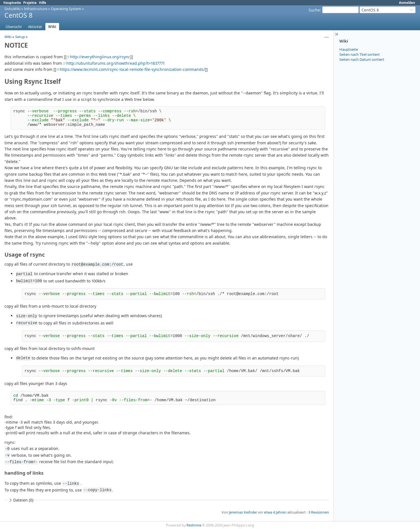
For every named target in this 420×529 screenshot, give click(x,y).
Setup (20, 37)
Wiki (52, 27)
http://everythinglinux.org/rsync (100, 57)
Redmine (194, 525)
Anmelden (407, 3)
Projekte (30, 3)
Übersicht (14, 27)
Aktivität (35, 27)
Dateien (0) (21, 500)
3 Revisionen (319, 512)
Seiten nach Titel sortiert (360, 54)
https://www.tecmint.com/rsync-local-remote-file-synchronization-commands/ (132, 69)
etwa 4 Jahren (275, 512)
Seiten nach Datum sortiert (362, 59)
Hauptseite (12, 3)
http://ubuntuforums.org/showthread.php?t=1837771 (116, 63)
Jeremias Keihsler (243, 512)
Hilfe (43, 3)
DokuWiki (12, 9)
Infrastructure (36, 9)
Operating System (66, 9)
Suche (314, 10)
